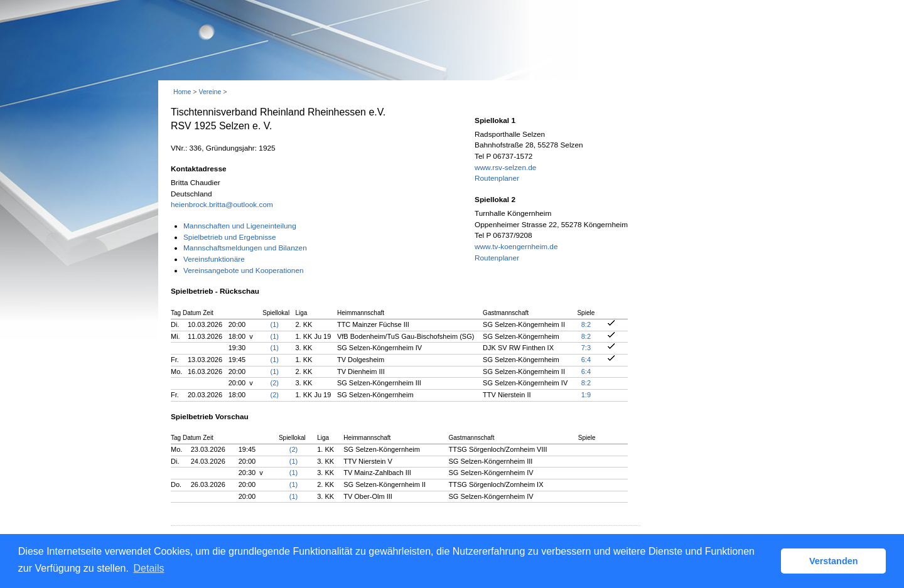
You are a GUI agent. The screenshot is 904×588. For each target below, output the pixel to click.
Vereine (210, 92)
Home (182, 92)
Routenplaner (497, 178)
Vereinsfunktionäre (214, 259)
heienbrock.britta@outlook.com (222, 205)
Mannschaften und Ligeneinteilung (240, 226)
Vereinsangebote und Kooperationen (244, 270)
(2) (275, 383)
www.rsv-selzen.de (505, 168)
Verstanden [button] (834, 561)
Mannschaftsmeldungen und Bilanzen (245, 248)
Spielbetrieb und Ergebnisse (230, 237)
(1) (275, 324)
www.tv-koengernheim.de (516, 247)
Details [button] (149, 568)
